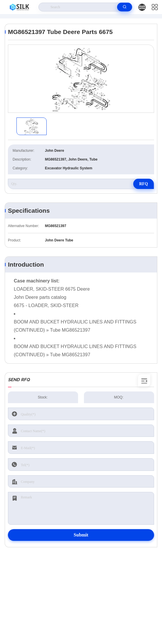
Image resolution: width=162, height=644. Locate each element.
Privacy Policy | (21, 627)
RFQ (144, 184)
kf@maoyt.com (83, 595)
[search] (125, 7)
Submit (81, 535)
